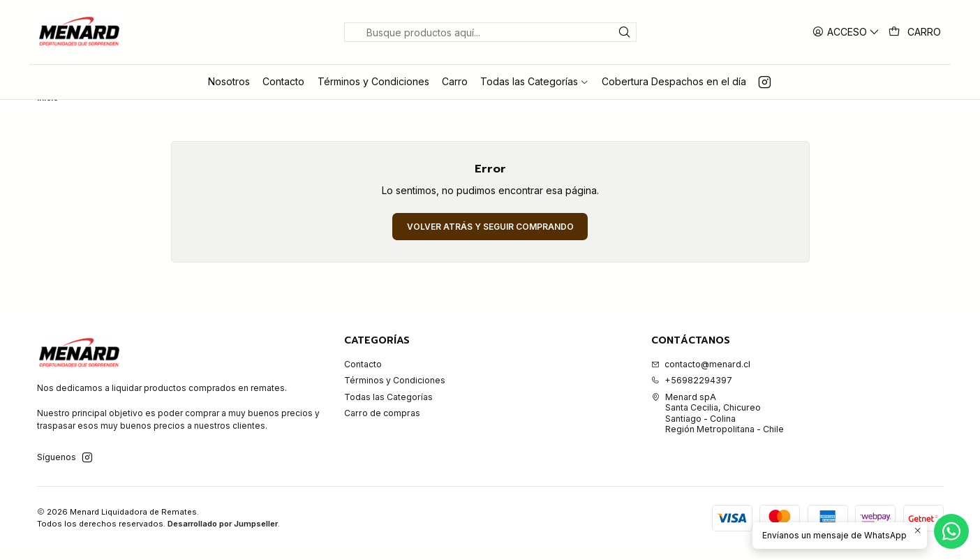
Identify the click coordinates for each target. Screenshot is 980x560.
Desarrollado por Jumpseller (223, 534)
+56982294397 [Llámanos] (692, 391)
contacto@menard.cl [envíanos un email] (701, 375)
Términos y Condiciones (395, 391)
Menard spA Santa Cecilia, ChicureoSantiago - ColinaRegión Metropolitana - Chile (718, 423)
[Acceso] (846, 32)
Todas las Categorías (388, 407)
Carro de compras (382, 423)
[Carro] (915, 32)
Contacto (363, 375)
